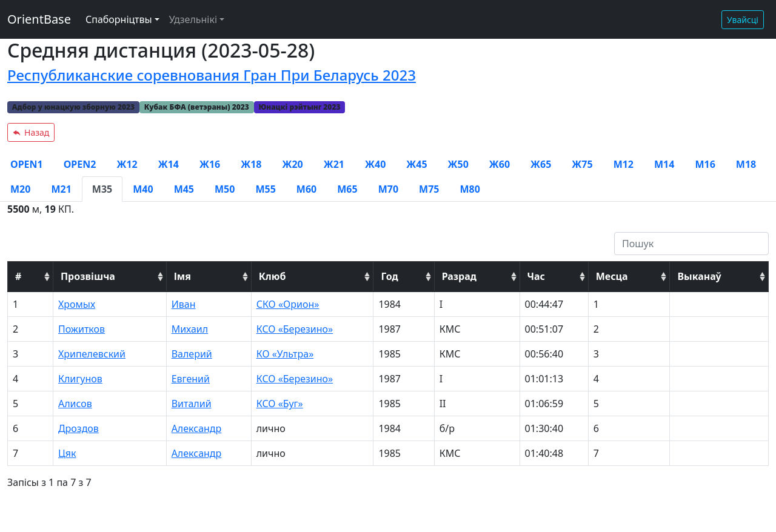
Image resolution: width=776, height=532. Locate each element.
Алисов (75, 404)
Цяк (67, 453)
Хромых (77, 304)
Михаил (190, 329)
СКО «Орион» (288, 304)
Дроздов (79, 428)
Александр (197, 428)
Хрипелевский (92, 354)
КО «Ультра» (285, 354)
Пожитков (82, 329)
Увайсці (743, 20)
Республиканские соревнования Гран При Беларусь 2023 (212, 75)
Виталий (192, 404)
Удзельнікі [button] (193, 19)
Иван (184, 304)
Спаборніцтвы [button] (119, 19)
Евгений (191, 379)
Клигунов (80, 379)
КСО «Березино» (295, 329)
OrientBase (39, 19)
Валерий (192, 354)
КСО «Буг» (280, 404)
